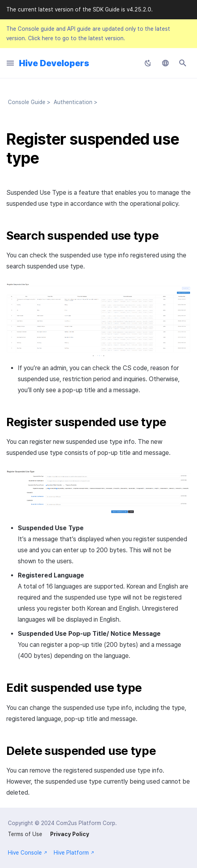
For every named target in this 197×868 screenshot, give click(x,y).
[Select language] (165, 63)
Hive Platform (74, 853)
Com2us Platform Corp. (86, 823)
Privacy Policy (70, 834)
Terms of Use (25, 834)
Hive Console (28, 853)
